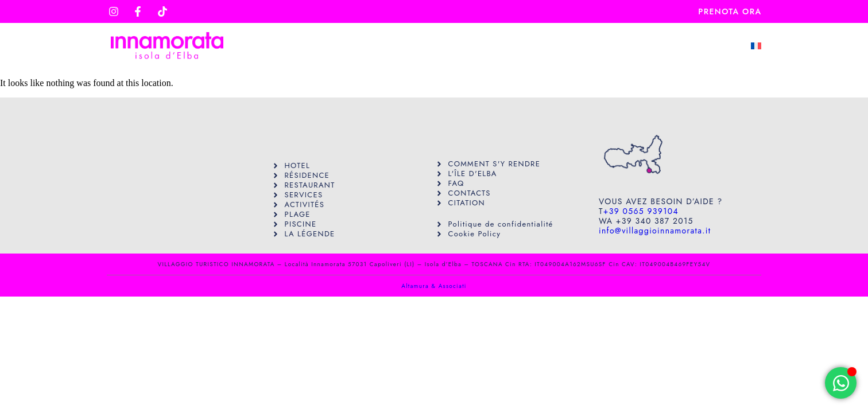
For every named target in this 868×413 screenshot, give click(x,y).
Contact (700, 46)
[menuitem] (756, 46)
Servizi (441, 46)
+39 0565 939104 (641, 211)
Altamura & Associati (434, 286)
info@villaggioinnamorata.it (655, 231)
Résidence (577, 46)
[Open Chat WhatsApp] (841, 383)
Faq (641, 46)
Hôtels (505, 46)
